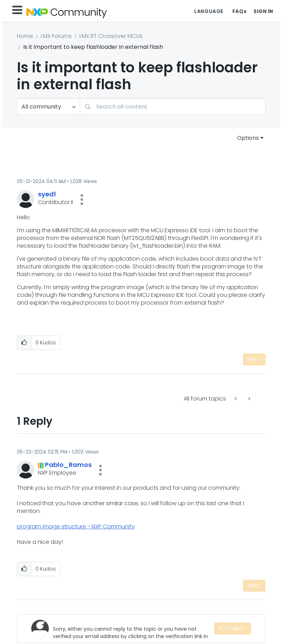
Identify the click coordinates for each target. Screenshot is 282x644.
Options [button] (248, 138)
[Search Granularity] (48, 107)
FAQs (240, 11)
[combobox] (173, 107)
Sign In (263, 11)
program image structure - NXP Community (76, 526)
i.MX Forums (56, 36)
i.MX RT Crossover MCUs (111, 36)
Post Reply (233, 629)
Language (209, 11)
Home (25, 36)
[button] (82, 200)
